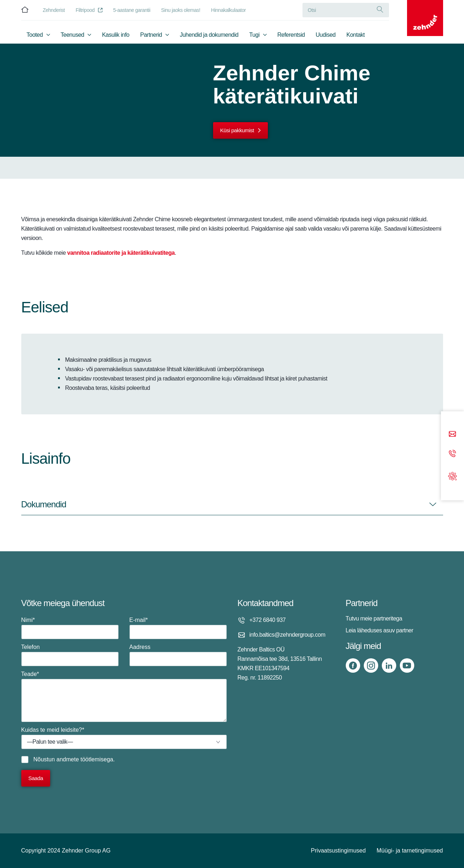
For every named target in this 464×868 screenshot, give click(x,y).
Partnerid (151, 35)
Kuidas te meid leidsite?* (124, 738)
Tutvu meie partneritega (374, 618)
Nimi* (70, 628)
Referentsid (291, 35)
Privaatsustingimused (338, 851)
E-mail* (178, 628)
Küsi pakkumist (237, 130)
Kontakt (356, 35)
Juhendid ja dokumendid (209, 35)
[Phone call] (452, 454)
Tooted (35, 35)
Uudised (326, 35)
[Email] (452, 435)
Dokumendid (44, 504)
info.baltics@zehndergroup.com (288, 635)
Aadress (178, 655)
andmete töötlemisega (85, 759)
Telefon (70, 655)
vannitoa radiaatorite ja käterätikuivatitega (121, 253)
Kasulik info (116, 35)
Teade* (124, 696)
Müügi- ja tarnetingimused (410, 851)
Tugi (254, 35)
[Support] (452, 475)
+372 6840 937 (268, 620)
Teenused (72, 35)
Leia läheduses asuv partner (380, 630)
